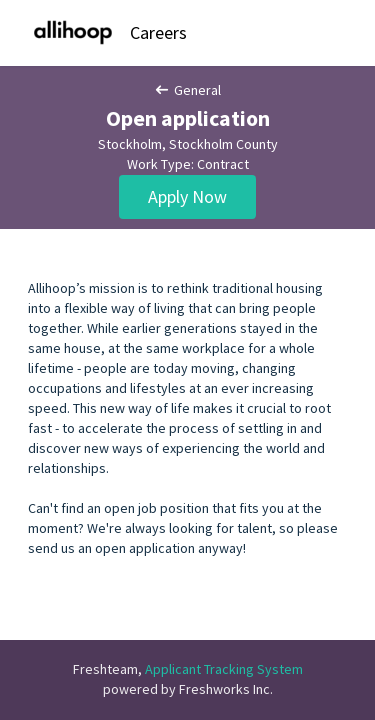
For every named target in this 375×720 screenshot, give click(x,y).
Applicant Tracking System (224, 669)
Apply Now (187, 196)
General (188, 90)
